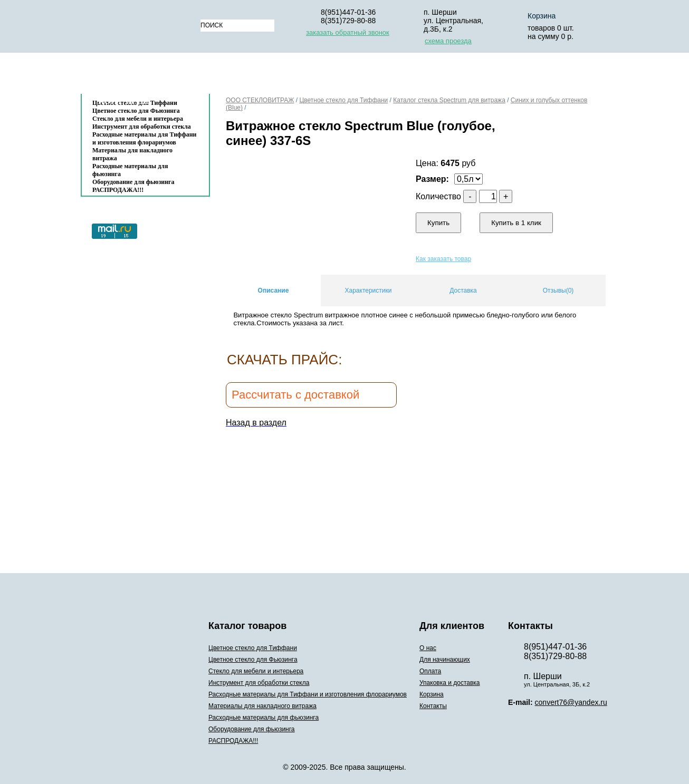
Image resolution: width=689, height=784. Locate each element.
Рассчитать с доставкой (295, 395)
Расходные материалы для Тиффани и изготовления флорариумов (145, 138)
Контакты (123, 101)
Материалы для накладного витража (132, 154)
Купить (438, 223)
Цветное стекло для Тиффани (343, 100)
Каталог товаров (140, 76)
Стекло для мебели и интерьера (138, 119)
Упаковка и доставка (443, 76)
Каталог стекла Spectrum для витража (449, 100)
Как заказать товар (443, 259)
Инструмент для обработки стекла (142, 127)
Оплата (363, 76)
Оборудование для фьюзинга (133, 182)
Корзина (542, 16)
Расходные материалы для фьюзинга (130, 170)
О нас (226, 76)
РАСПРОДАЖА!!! (118, 190)
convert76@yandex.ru (571, 702)
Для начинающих (292, 76)
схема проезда (448, 41)
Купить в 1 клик (516, 223)
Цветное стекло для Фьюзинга (253, 660)
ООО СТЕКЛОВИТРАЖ (260, 100)
